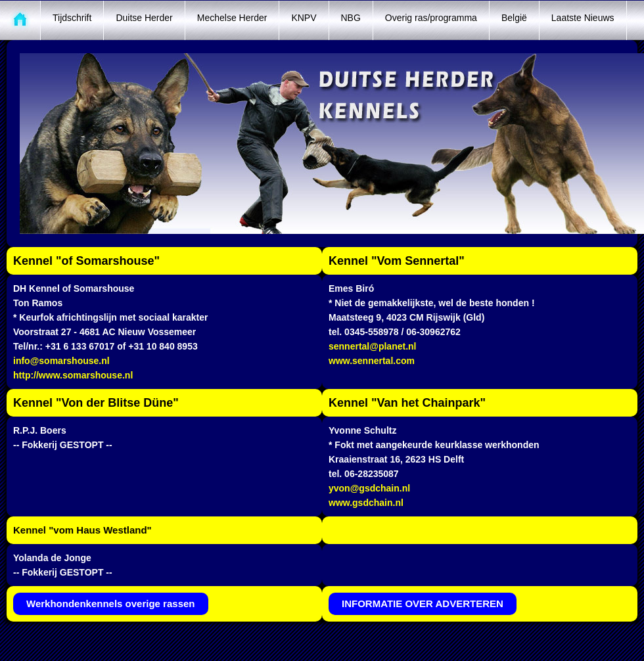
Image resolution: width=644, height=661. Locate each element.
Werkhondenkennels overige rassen (111, 604)
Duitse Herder (144, 18)
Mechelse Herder (232, 18)
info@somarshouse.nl (61, 361)
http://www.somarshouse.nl (73, 375)
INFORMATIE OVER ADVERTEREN (423, 604)
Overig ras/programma (431, 18)
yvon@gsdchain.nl (369, 488)
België (514, 18)
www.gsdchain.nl (366, 503)
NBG (351, 18)
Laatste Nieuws (583, 18)
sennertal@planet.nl (372, 346)
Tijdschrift (72, 18)
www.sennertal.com (372, 361)
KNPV (304, 18)
